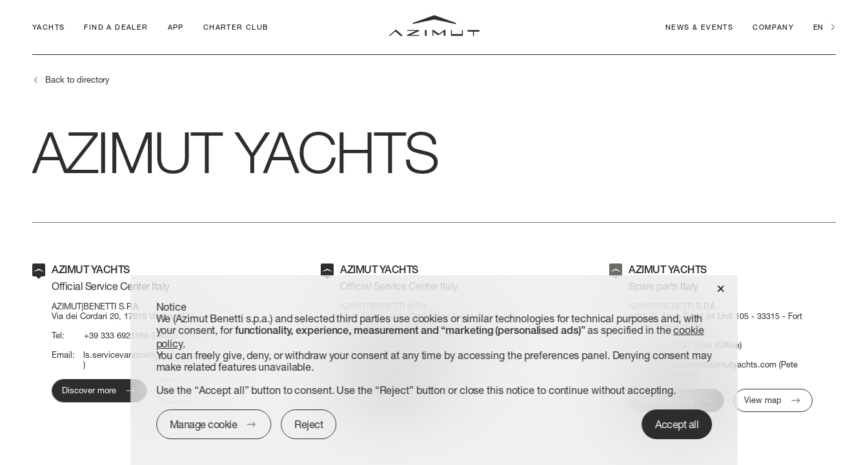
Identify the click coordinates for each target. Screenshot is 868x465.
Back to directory (77, 79)
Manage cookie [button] (204, 424)
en (818, 27)
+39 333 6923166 (116, 336)
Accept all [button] (677, 424)
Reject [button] (308, 424)
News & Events (699, 27)
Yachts (48, 27)
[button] (721, 288)
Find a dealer (116, 27)
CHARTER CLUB (236, 27)
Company (773, 27)
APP (176, 27)
